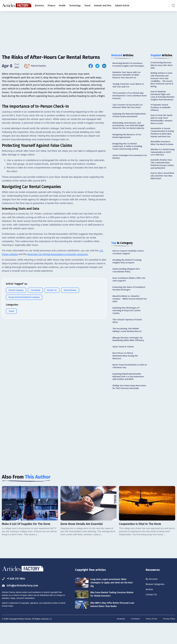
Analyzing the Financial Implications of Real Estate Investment (126, 119)
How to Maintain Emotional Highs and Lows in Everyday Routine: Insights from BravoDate (162, 99)
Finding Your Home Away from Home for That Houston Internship (127, 405)
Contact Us (152, 616)
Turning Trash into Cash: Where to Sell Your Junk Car (129, 86)
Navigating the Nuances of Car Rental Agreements (128, 142)
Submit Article (122, 6)
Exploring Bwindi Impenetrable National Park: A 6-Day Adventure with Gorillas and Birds (129, 393)
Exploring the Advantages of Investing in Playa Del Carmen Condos (127, 321)
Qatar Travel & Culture (124, 362)
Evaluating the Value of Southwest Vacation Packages (127, 298)
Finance (51, 6)
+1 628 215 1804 (15, 599)
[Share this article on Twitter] (97, 66)
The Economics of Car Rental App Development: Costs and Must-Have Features (129, 97)
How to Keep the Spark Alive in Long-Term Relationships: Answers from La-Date (162, 126)
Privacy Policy (169, 640)
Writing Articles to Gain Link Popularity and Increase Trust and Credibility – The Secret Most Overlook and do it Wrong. (162, 81)
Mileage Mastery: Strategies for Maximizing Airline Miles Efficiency (128, 352)
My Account (152, 599)
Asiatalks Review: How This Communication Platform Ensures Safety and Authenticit (163, 176)
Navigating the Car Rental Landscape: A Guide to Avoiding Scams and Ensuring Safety (129, 153)
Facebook (120, 640)
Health (62, 6)
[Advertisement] (88, 30)
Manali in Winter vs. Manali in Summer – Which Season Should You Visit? (129, 309)
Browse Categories (156, 605)
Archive (150, 610)
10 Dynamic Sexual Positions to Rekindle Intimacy (161, 113)
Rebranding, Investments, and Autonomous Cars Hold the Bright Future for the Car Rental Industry (129, 131)
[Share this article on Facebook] (91, 66)
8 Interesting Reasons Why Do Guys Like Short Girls (162, 66)
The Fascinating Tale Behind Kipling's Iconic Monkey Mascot (128, 341)
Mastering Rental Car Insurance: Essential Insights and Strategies (129, 65)
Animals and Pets (103, 6)
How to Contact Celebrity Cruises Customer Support (129, 260)
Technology (75, 6)
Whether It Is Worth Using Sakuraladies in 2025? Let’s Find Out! (161, 163)
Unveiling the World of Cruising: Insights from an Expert (128, 270)
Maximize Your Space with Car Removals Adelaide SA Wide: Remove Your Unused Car (128, 76)
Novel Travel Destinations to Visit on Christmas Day (129, 382)
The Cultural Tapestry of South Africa (128, 332)
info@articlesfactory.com (21, 606)
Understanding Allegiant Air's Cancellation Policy (127, 279)
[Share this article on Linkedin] (104, 66)
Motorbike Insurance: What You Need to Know (163, 154)
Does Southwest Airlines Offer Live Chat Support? (128, 288)
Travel (87, 6)
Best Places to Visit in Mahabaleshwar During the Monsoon (126, 371)
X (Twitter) (134, 640)
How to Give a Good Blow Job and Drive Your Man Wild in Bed (163, 188)
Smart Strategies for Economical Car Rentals (129, 164)
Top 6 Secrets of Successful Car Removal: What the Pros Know (128, 108)
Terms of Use (151, 640)
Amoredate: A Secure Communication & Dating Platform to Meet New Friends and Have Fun (163, 141)
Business (40, 6)
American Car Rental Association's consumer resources (58, 313)
